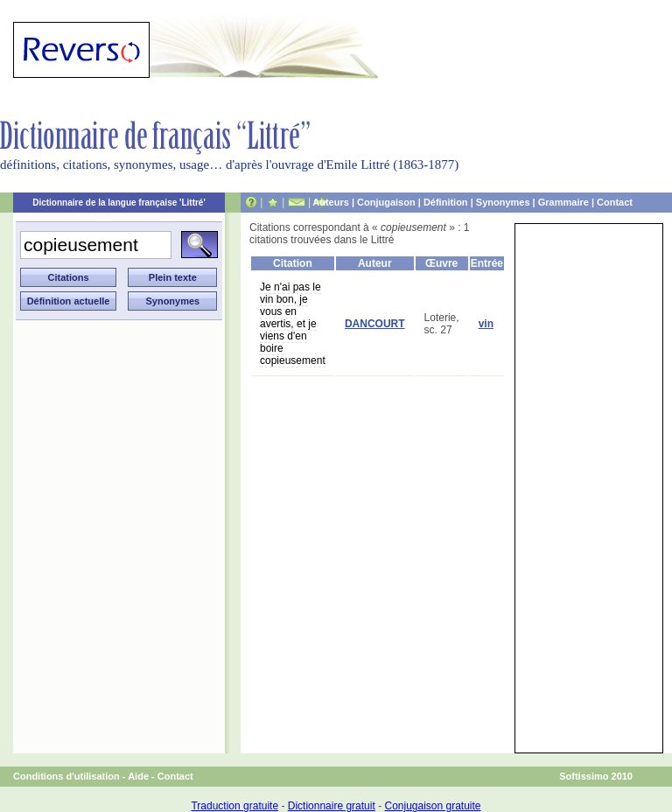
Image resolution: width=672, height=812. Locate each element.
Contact (615, 202)
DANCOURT (375, 324)
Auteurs (331, 202)
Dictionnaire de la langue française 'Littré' (119, 203)
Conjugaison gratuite (432, 806)
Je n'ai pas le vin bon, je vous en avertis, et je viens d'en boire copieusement (293, 324)
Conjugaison (386, 202)
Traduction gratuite (234, 806)
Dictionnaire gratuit (332, 806)
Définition (446, 202)
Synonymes (503, 202)
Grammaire (563, 202)
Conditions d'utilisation (66, 776)
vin (486, 324)
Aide (138, 776)
